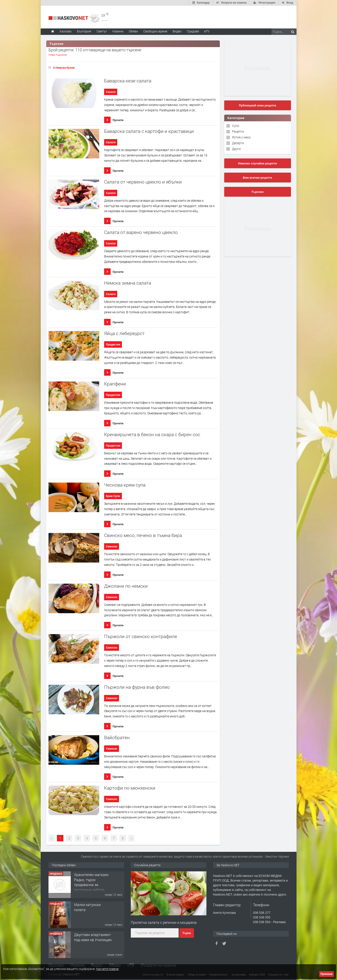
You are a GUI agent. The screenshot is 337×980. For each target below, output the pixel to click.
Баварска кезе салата (128, 81)
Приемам (327, 974)
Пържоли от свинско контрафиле (141, 636)
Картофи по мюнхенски (130, 788)
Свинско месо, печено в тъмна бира (143, 535)
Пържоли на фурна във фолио (137, 687)
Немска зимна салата (128, 283)
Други (236, 149)
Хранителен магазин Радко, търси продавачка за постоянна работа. (91, 882)
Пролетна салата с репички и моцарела (164, 922)
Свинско (112, 547)
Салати (111, 92)
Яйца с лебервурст (124, 333)
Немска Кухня (65, 68)
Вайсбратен (117, 737)
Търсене (257, 192)
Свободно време (155, 31)
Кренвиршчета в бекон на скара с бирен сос (152, 434)
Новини (118, 31)
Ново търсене (58, 55)
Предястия (113, 345)
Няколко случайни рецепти (257, 163)
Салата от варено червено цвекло (141, 232)
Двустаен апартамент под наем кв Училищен (93, 937)
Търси (187, 933)
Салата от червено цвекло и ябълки (143, 182)
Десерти (238, 143)
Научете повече (107, 969)
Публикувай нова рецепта (257, 105)
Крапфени (115, 384)
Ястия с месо (241, 137)
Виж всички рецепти (257, 178)
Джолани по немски (126, 586)
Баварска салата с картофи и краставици (149, 131)
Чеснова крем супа (125, 485)
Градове (193, 31)
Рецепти (238, 131)
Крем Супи (113, 496)
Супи (236, 126)
